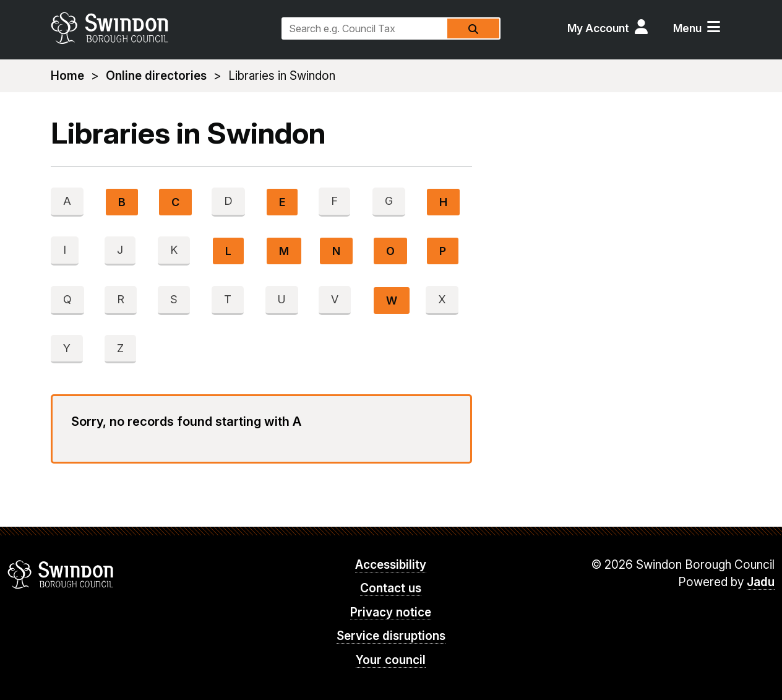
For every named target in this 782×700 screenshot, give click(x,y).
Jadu (761, 582)
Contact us (391, 588)
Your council (391, 660)
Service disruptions (391, 636)
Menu (687, 28)
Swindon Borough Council (61, 574)
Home (67, 76)
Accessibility (391, 565)
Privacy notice (391, 612)
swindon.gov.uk (160, 28)
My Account (598, 28)
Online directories (156, 76)
